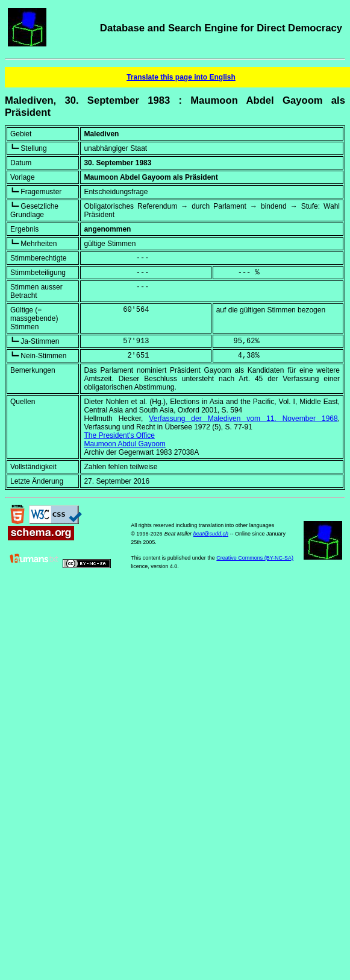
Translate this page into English (181, 77)
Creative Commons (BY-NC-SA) (255, 558)
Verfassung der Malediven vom (243, 419)
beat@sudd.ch (211, 534)
